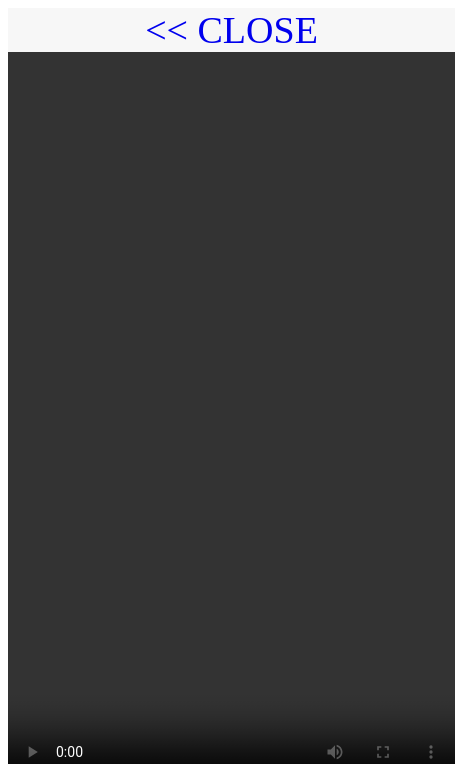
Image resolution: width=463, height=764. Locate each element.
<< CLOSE (231, 30)
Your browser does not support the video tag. (231, 404)
